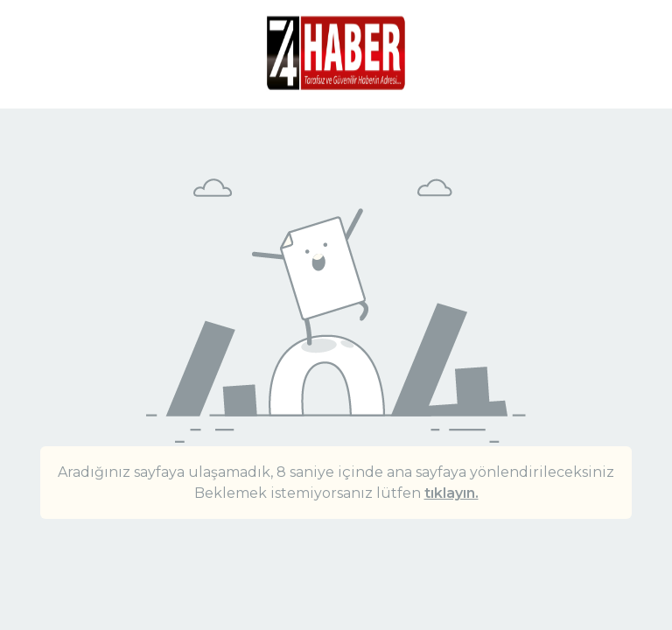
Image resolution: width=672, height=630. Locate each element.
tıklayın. (451, 493)
